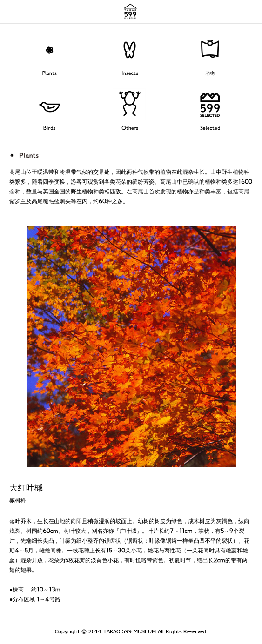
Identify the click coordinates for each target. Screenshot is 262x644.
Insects (130, 74)
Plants (50, 74)
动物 (210, 74)
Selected (210, 129)
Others (130, 129)
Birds (49, 129)
